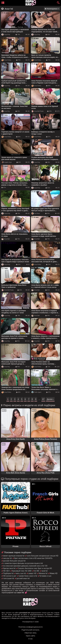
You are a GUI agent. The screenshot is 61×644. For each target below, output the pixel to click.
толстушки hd (9, 578)
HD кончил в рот (10, 576)
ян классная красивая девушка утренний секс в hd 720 (25, 566)
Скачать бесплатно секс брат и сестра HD (35, 568)
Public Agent (36, 392)
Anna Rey (6, 111)
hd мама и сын (45, 576)
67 (43, 399)
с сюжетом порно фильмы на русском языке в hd (23, 563)
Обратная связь (31, 633)
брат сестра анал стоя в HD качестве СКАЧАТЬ (33, 558)
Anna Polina (6, 60)
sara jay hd (7, 558)
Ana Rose (36, 213)
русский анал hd (23, 578)
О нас (30, 639)
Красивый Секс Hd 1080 (22, 571)
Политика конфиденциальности (30, 627)
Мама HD (54, 573)
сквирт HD (32, 573)
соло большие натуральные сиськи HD (43, 556)
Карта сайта (30, 636)
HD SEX (6, 571)
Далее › (50, 399)
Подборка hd (8, 573)
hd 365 (37, 571)
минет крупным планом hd (14, 556)
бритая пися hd (9, 568)
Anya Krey (6, 35)
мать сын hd (21, 573)
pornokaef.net (25, 613)
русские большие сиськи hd (14, 561)
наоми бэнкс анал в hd (28, 576)
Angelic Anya (6, 162)
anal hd (45, 571)
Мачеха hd (43, 573)
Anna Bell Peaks (37, 111)
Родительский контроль (30, 630)
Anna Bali (6, 239)
